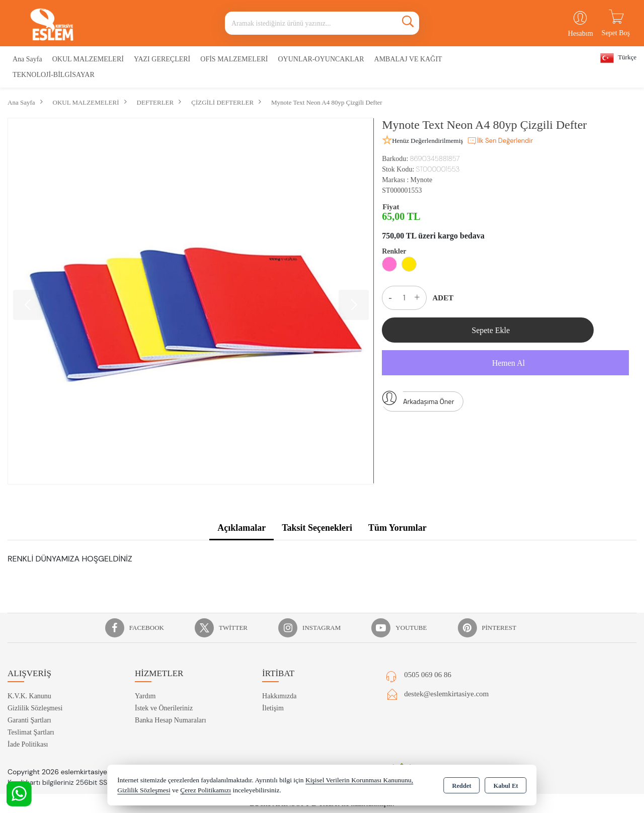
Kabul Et (506, 786)
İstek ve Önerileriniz (164, 708)
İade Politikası (28, 744)
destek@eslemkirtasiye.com (446, 694)
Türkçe (618, 58)
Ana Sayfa (27, 59)
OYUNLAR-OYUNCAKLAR (321, 59)
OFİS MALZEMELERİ (234, 59)
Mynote (422, 180)
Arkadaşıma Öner (418, 399)
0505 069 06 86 (428, 675)
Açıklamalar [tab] (242, 528)
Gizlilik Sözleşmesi (35, 708)
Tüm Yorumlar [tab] (397, 528)
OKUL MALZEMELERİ (88, 59)
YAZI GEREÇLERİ (162, 59)
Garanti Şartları (29, 720)
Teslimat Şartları (31, 732)
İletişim (273, 708)
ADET (443, 298)
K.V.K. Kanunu (29, 696)
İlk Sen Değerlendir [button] (500, 141)
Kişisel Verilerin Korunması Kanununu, (359, 780)
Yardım (145, 696)
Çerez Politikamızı (206, 790)
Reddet (461, 786)
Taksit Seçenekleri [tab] (317, 528)
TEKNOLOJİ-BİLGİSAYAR (54, 75)
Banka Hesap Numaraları (171, 720)
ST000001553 (402, 190)
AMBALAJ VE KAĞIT (408, 59)
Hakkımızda (279, 696)
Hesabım (581, 33)
